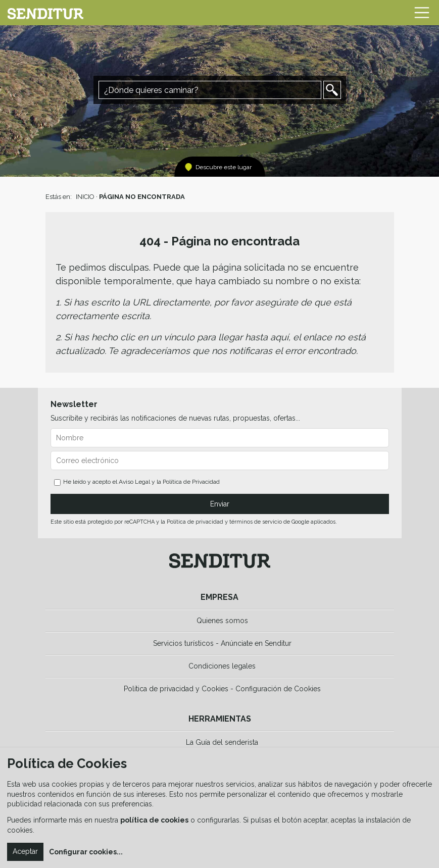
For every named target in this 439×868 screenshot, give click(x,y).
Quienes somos (222, 621)
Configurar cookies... (86, 852)
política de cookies (154, 820)
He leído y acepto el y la (137, 482)
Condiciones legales (222, 666)
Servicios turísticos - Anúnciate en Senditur (222, 643)
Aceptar (25, 851)
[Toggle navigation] (422, 13)
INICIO (85, 197)
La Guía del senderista (222, 742)
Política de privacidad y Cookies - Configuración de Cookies (222, 689)
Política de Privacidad (191, 482)
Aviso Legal (134, 482)
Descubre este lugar (224, 167)
